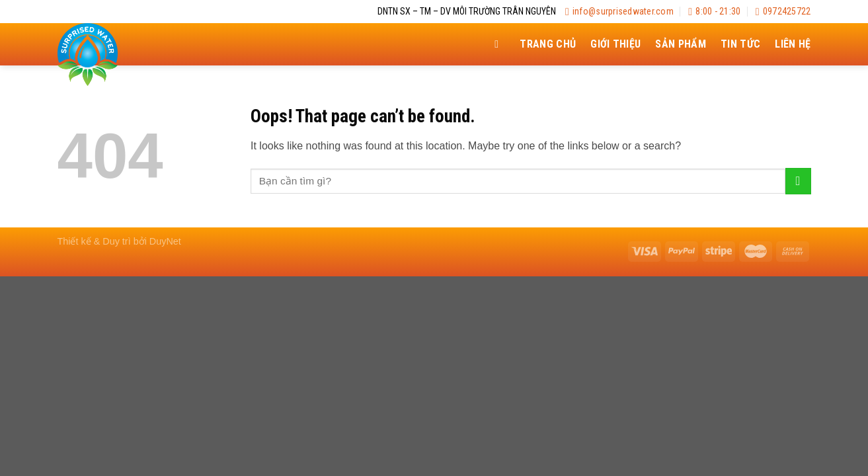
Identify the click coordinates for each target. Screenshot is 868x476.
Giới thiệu (615, 44)
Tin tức (740, 44)
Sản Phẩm (681, 44)
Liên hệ (793, 44)
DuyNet (165, 241)
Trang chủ (548, 44)
